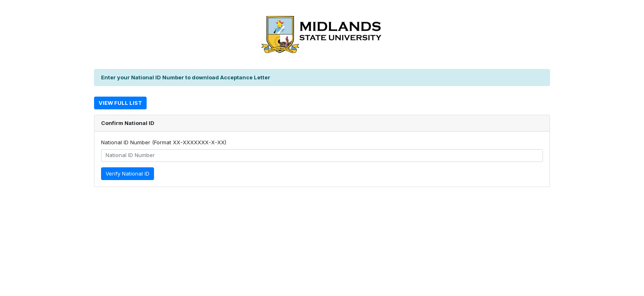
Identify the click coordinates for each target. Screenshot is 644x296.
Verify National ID (128, 173)
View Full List (120, 103)
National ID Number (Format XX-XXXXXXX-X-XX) (164, 142)
